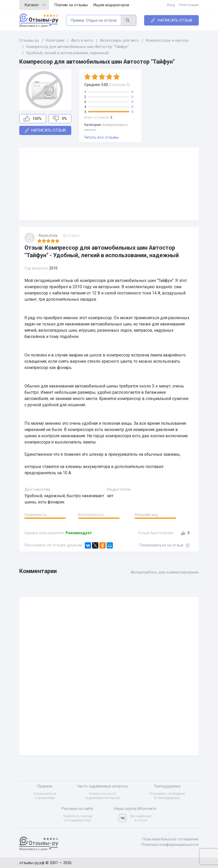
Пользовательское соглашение (170, 839)
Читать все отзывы (102, 137)
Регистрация (189, 5)
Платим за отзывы (71, 5)
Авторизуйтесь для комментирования (165, 572)
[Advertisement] (109, 184)
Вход (171, 5)
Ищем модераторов (111, 5)
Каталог (35, 5)
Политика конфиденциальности (170, 845)
